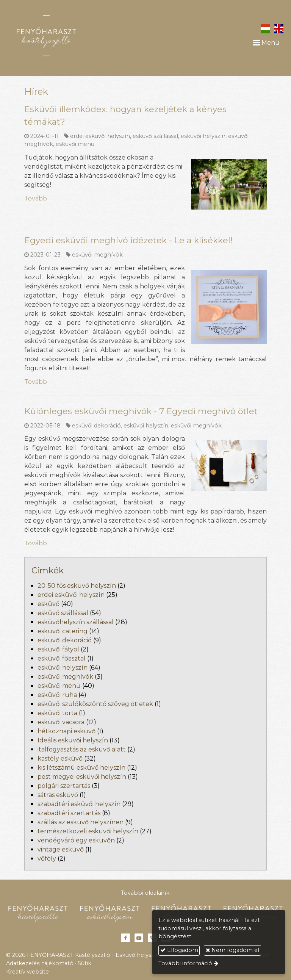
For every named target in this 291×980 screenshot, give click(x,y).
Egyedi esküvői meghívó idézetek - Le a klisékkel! (128, 240)
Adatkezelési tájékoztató (40, 963)
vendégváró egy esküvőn (76, 840)
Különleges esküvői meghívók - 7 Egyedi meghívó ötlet (141, 411)
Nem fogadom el (232, 950)
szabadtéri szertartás (69, 813)
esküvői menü (75, 144)
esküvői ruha (57, 695)
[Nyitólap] (66, 36)
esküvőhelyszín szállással (76, 622)
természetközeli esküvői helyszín (88, 831)
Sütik (84, 963)
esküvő (48, 604)
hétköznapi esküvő (66, 731)
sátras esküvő (58, 795)
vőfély (47, 859)
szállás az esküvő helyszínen (81, 822)
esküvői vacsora (61, 722)
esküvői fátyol (58, 649)
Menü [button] (266, 43)
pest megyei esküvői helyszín (82, 777)
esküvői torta (57, 713)
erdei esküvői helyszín (100, 136)
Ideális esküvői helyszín (73, 740)
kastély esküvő (60, 758)
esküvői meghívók (97, 255)
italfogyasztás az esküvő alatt (82, 749)
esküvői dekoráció (96, 426)
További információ (185, 963)
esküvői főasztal (62, 658)
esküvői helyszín (203, 136)
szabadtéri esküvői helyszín (79, 804)
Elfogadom (179, 950)
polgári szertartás (64, 786)
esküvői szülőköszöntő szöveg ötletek (95, 704)
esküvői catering (63, 631)
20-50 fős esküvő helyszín (77, 586)
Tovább (36, 198)
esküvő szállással (155, 136)
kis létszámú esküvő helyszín (81, 768)
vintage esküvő (61, 849)
